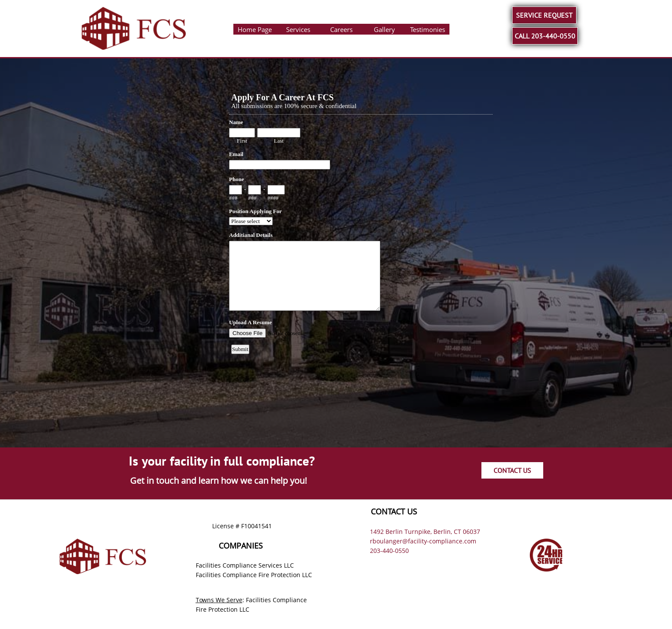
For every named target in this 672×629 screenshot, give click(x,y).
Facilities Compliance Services (239, 565)
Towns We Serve (219, 600)
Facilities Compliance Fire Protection (248, 575)
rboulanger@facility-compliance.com (423, 541)
